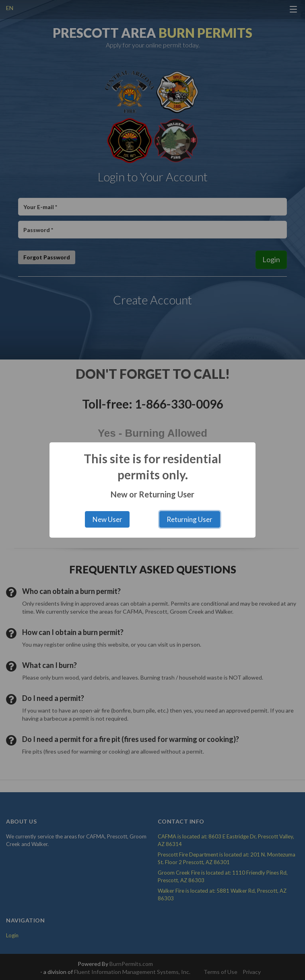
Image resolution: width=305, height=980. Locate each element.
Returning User (190, 519)
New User (107, 519)
